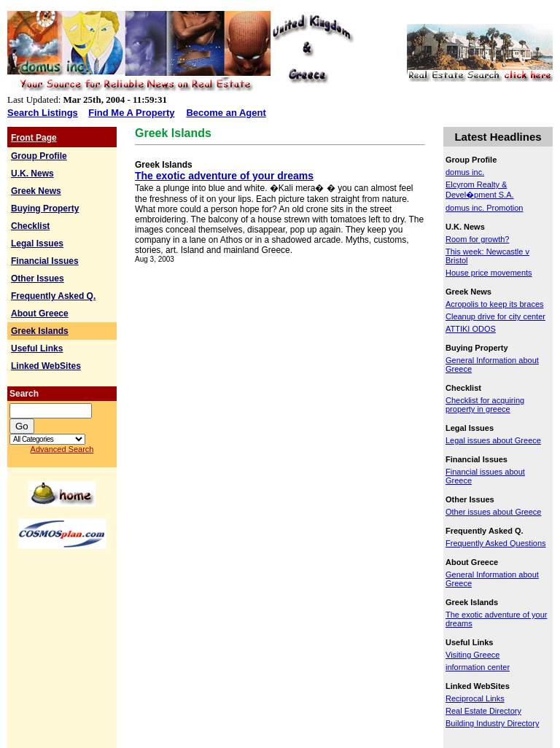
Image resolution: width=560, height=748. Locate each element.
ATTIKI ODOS (471, 329)
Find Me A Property (131, 113)
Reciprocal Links (475, 698)
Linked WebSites (46, 366)
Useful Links (37, 348)
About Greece (40, 313)
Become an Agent (226, 113)
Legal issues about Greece (493, 440)
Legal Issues (37, 244)
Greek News (36, 191)
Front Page (34, 138)
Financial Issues (45, 261)
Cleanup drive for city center (495, 316)
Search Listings (43, 113)
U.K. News (32, 174)
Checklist (30, 226)
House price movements (489, 273)
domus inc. (465, 172)
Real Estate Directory (483, 711)
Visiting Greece (472, 655)
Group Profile (39, 156)
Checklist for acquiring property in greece (485, 405)
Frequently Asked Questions (496, 543)
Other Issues (38, 278)
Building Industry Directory (492, 723)
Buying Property (45, 209)
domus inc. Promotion (484, 208)
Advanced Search (62, 449)
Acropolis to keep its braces (495, 304)
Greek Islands (40, 331)
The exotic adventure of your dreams (224, 176)
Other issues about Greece (493, 512)
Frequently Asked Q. (53, 296)
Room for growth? (477, 239)
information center (478, 667)
